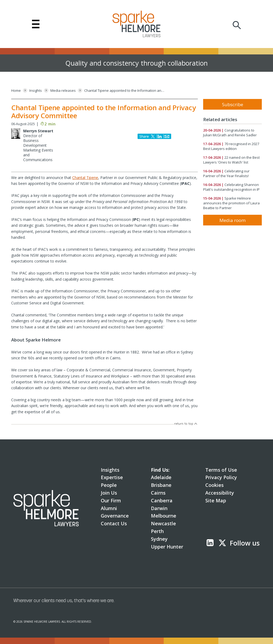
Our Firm (111, 500)
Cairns (158, 493)
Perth (157, 531)
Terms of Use (221, 470)
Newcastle (163, 523)
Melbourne (164, 516)
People (109, 485)
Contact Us (114, 523)
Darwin (159, 508)
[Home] (16, 91)
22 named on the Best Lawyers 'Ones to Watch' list (231, 160)
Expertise (112, 477)
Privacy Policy (221, 477)
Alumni (109, 508)
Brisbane (161, 485)
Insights (110, 470)
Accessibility (220, 493)
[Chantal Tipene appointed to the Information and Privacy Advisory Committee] (124, 91)
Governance (115, 516)
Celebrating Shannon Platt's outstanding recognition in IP (231, 187)
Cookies (214, 485)
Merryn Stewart (38, 131)
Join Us (109, 493)
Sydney (159, 539)
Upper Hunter (167, 547)
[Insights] (36, 91)
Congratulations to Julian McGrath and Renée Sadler (230, 133)
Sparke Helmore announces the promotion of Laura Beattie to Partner (231, 203)
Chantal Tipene (85, 178)
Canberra (162, 500)
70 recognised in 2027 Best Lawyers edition (231, 146)
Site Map (216, 500)
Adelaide (161, 477)
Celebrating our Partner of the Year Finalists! (226, 173)
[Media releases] (63, 91)
